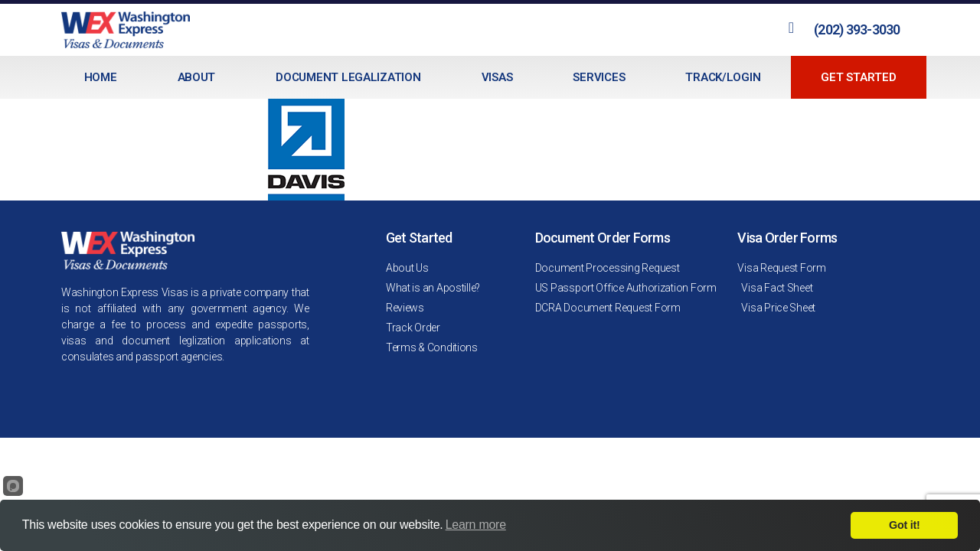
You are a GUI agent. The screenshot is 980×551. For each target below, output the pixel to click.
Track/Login (723, 77)
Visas (497, 77)
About (197, 77)
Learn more (476, 525)
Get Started (858, 77)
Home (101, 77)
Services (599, 77)
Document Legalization (348, 77)
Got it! (904, 525)
